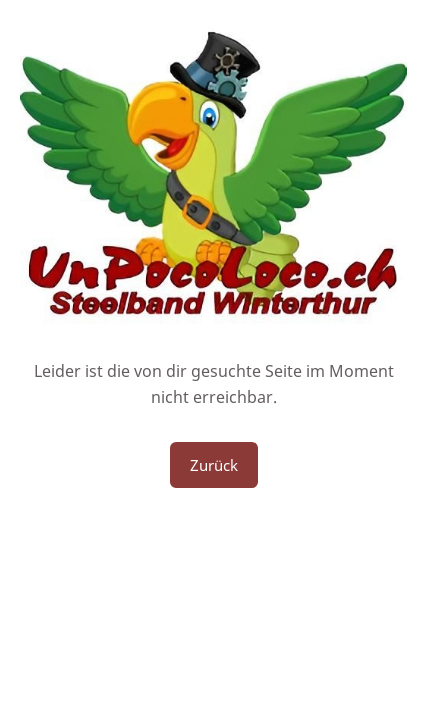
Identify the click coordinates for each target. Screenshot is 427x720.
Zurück (214, 465)
